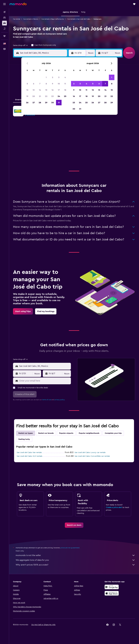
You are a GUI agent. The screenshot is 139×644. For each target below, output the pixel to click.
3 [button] (59, 77)
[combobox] (21, 45)
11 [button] (65, 84)
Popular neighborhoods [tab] (89, 433)
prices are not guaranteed (70, 548)
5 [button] (27, 84)
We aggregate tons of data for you (75, 560)
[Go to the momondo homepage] (18, 4)
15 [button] (46, 90)
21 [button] (40, 96)
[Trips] (4, 36)
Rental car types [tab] (26, 433)
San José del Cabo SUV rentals (29, 456)
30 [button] (53, 103)
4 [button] (65, 77)
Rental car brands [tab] (46, 433)
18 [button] (65, 90)
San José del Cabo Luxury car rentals (90, 453)
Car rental (17, 19)
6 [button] (34, 84)
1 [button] (46, 77)
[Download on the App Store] (112, 593)
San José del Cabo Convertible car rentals (92, 456)
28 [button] (40, 103)
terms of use (47, 400)
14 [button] (40, 90)
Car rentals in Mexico (31, 19)
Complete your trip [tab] (113, 433)
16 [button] (53, 90)
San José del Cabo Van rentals (29, 453)
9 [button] (53, 84)
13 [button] (34, 90)
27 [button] (34, 103)
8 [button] (46, 84)
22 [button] (46, 96)
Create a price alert (114, 507)
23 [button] (52, 96)
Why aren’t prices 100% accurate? (75, 565)
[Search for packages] (4, 29)
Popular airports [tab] (66, 433)
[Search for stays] (4, 18)
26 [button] (27, 103)
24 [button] (59, 96)
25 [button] (65, 96)
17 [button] (59, 90)
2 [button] (53, 77)
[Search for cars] (4, 23)
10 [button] (59, 84)
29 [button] (46, 103)
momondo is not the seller (75, 555)
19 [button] (27, 96)
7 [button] (40, 84)
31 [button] (59, 103)
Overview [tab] (19, 100)
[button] (4, 4)
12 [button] (27, 90)
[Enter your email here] (45, 381)
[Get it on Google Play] (112, 587)
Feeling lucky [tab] (24, 439)
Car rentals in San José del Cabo (79, 19)
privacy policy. (60, 400)
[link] (23, 311)
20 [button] (34, 96)
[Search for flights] (4, 12)
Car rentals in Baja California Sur (53, 19)
